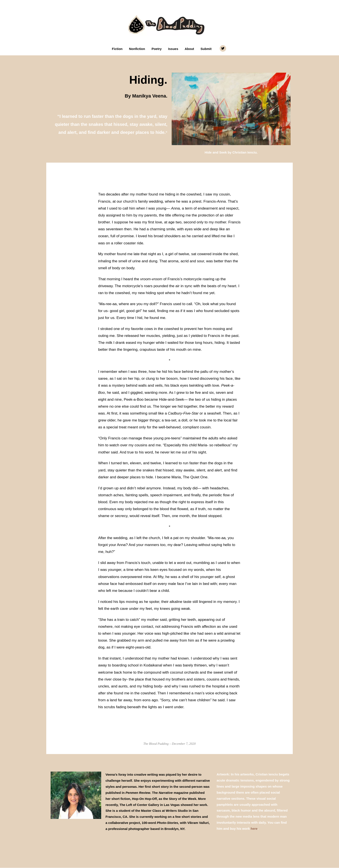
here (254, 829)
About (189, 49)
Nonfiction (137, 49)
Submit (206, 49)
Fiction (117, 49)
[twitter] (223, 49)
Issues (173, 49)
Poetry (157, 49)
